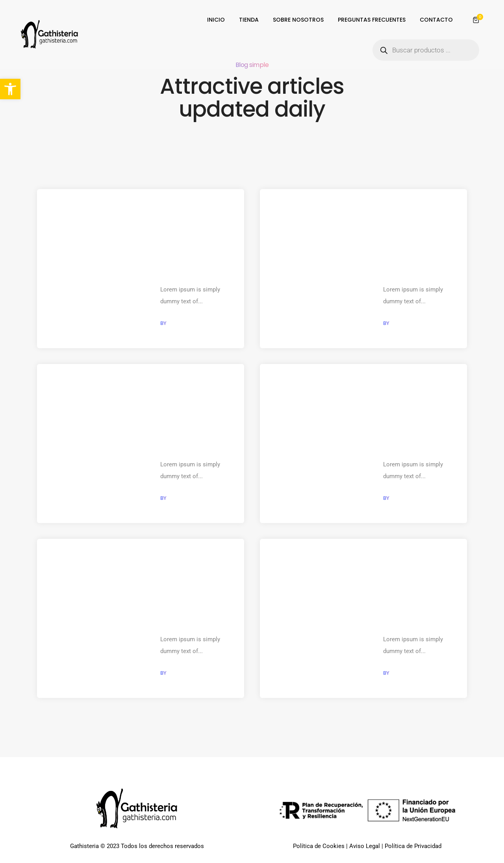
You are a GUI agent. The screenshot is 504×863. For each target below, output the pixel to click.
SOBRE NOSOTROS (298, 20)
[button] (10, 89)
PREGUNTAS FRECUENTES (372, 20)
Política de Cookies (319, 847)
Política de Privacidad (413, 847)
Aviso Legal (365, 847)
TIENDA (249, 20)
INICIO (216, 20)
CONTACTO (436, 20)
